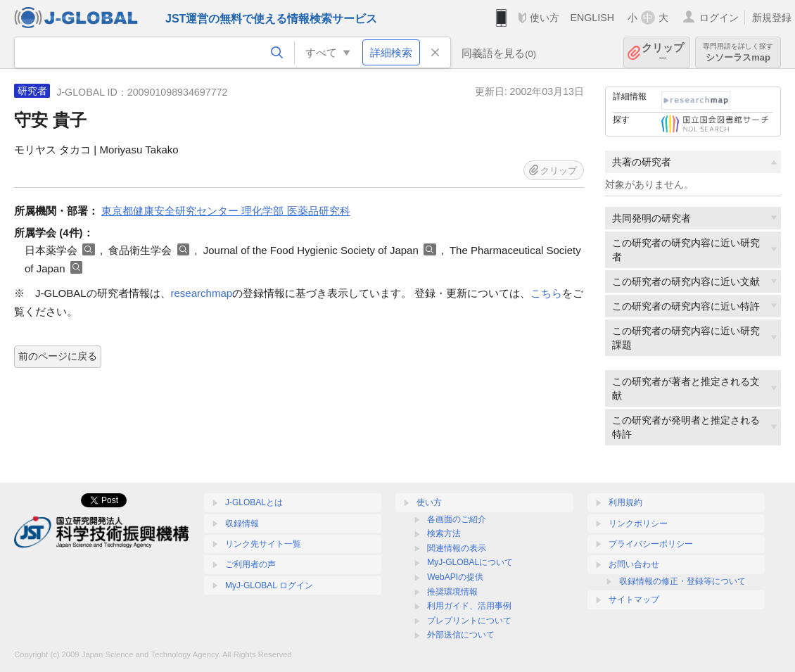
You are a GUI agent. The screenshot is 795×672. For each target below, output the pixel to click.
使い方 (545, 18)
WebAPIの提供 (455, 577)
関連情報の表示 (457, 548)
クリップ (663, 52)
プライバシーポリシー (651, 544)
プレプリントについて (469, 621)
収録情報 (242, 524)
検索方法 (444, 533)
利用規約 (625, 502)
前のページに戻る (58, 356)
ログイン (719, 18)
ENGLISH (592, 18)
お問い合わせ (634, 564)
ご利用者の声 (250, 564)
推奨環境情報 (452, 592)
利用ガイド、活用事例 (469, 606)
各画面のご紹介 (457, 519)
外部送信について (461, 635)
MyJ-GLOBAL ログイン (269, 585)
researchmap (202, 293)
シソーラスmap (738, 52)
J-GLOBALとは (254, 502)
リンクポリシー (638, 524)
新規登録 (772, 18)
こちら (546, 293)
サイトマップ (634, 600)
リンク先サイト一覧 (263, 544)
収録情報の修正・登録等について (682, 581)
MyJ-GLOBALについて (470, 562)
